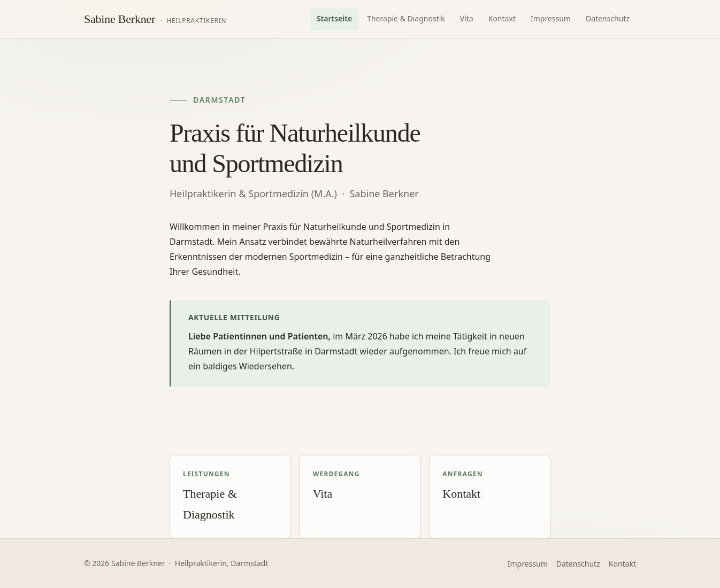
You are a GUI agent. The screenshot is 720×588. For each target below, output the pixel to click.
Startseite (334, 18)
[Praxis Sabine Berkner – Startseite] (155, 19)
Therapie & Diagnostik (406, 18)
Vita (467, 18)
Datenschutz (608, 18)
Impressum (551, 18)
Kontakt (502, 18)
